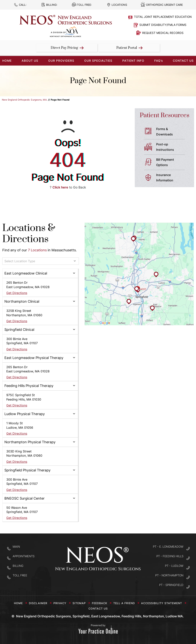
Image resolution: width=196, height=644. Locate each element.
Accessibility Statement (163, 603)
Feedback (101, 603)
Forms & (172, 132)
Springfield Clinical (19, 330)
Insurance (172, 178)
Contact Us (183, 61)
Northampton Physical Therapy (30, 442)
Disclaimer (40, 603)
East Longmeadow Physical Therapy (34, 358)
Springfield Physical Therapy (27, 470)
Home (18, 603)
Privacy (61, 603)
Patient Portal (127, 48)
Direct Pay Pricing (64, 48)
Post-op (172, 147)
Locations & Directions (29, 234)
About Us (30, 61)
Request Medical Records (163, 33)
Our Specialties (98, 61)
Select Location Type (20, 261)
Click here (60, 187)
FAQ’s (159, 61)
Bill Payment (172, 163)
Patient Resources (165, 115)
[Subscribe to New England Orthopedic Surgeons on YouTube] (110, 582)
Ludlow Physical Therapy (25, 414)
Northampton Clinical (22, 301)
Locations (119, 5)
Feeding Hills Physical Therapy (29, 386)
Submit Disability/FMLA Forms (163, 25)
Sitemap (81, 603)
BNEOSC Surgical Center (24, 498)
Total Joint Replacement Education (163, 17)
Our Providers (61, 61)
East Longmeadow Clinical (26, 273)
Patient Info (133, 61)
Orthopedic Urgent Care (164, 5)
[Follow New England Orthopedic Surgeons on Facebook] (86, 582)
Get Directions (17, 293)
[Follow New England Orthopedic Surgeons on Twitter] (98, 582)
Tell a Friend (126, 603)
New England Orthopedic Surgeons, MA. (25, 100)
